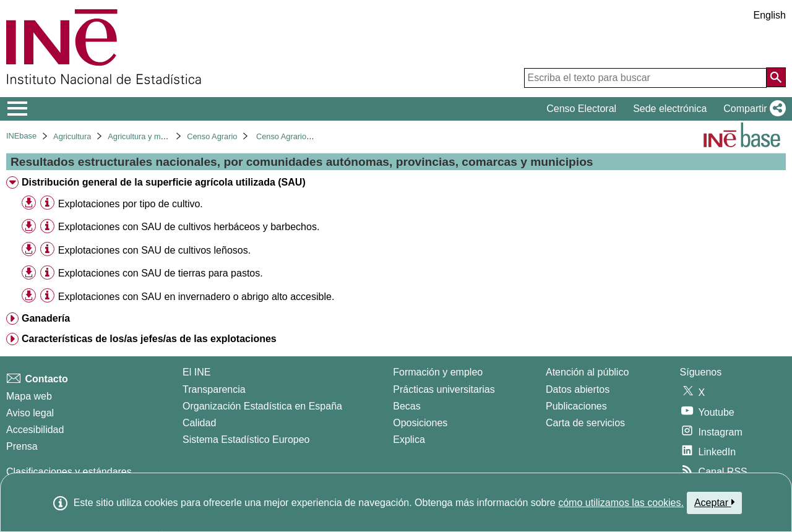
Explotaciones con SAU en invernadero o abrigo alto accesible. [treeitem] (196, 297)
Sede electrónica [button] (670, 109)
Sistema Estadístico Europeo (246, 440)
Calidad (199, 423)
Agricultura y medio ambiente (159, 136)
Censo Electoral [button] (581, 109)
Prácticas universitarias (444, 389)
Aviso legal (30, 413)
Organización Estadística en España (262, 406)
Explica (409, 440)
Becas (407, 406)
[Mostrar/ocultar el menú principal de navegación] (18, 109)
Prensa (22, 446)
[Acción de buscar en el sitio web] (776, 77)
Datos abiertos (578, 389)
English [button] (770, 15)
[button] (752, 109)
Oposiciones (420, 423)
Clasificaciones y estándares (69, 472)
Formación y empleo (438, 372)
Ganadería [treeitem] (46, 318)
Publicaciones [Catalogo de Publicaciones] (576, 406)
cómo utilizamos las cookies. (621, 503)
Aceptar (714, 502)
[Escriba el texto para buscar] (645, 78)
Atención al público (587, 372)
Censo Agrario (212, 136)
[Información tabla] (47, 203)
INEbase (21, 136)
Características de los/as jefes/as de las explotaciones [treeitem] (149, 339)
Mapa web (29, 396)
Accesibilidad (35, 430)
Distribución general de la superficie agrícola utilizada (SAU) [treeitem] (164, 182)
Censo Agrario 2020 (291, 136)
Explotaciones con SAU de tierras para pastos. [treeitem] (161, 273)
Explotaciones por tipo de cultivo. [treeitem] (131, 204)
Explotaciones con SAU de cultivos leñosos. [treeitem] (154, 250)
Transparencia (214, 389)
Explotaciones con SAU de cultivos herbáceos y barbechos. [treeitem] (189, 227)
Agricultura (72, 136)
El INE (196, 372)
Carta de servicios (585, 423)
